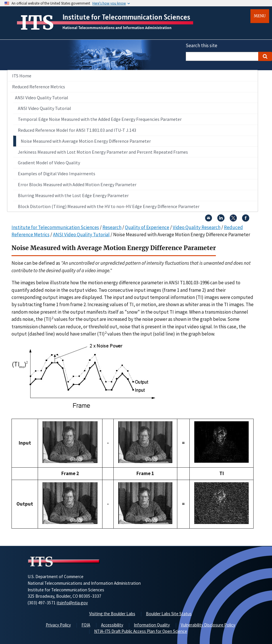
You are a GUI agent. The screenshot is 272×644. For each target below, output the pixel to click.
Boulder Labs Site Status (169, 614)
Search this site (201, 45)
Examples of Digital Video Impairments (57, 174)
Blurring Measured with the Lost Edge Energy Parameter (73, 195)
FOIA (86, 625)
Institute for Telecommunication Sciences (126, 17)
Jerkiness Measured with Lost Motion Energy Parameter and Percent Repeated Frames (103, 152)
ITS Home (22, 76)
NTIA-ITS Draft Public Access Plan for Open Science (141, 631)
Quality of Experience (147, 227)
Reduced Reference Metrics (39, 87)
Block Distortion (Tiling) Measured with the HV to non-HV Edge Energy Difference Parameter (109, 206)
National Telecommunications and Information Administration (117, 28)
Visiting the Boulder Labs (112, 614)
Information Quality (152, 625)
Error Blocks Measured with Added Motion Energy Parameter (77, 184)
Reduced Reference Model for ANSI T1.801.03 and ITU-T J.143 (77, 130)
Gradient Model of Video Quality (49, 163)
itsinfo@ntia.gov (72, 603)
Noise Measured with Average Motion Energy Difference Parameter (86, 141)
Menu (260, 16)
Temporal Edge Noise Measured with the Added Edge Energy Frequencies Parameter (100, 119)
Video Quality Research (197, 227)
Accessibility (112, 625)
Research (112, 227)
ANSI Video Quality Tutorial (42, 98)
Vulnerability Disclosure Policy (208, 625)
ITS (37, 23)
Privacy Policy (58, 625)
